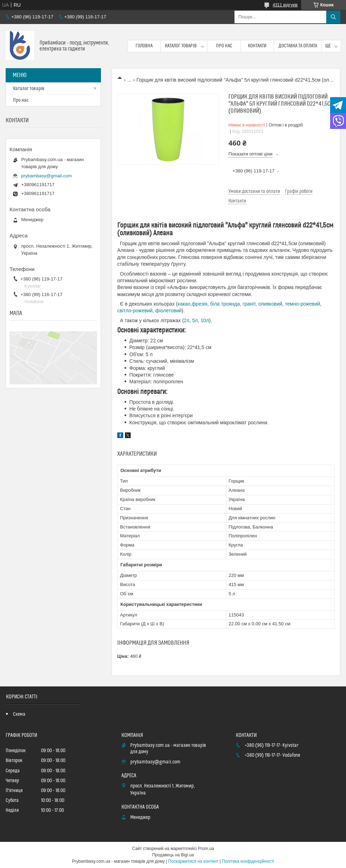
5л (195, 320)
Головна (144, 46)
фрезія (199, 304)
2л (187, 320)
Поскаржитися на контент (193, 861)
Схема (19, 714)
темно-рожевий (303, 304)
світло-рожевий (135, 311)
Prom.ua (206, 849)
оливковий (270, 304)
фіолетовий (169, 311)
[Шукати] (333, 17)
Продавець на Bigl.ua (173, 855)
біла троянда (225, 304)
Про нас (224, 46)
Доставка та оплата (298, 46)
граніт (249, 304)
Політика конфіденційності (248, 861)
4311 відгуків (285, 5)
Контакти (257, 46)
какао (184, 304)
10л (205, 320)
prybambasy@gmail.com (46, 176)
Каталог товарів (181, 46)
